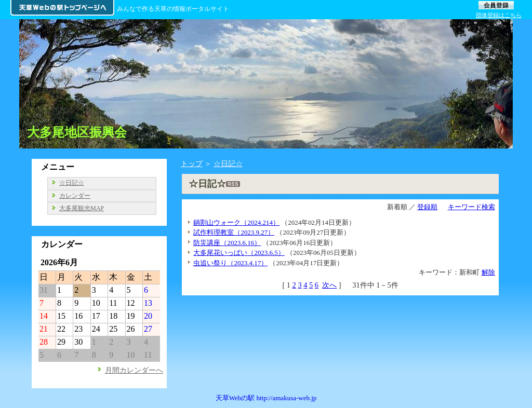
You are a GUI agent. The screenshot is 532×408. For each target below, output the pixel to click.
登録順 (427, 207)
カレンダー (75, 196)
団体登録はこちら (499, 15)
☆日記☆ (228, 164)
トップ (192, 164)
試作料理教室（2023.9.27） (234, 232)
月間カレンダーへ (134, 370)
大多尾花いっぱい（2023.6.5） (239, 253)
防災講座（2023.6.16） (227, 243)
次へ (329, 285)
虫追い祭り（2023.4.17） (230, 263)
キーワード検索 (471, 207)
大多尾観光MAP (82, 208)
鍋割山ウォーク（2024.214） (236, 222)
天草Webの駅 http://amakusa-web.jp (266, 398)
